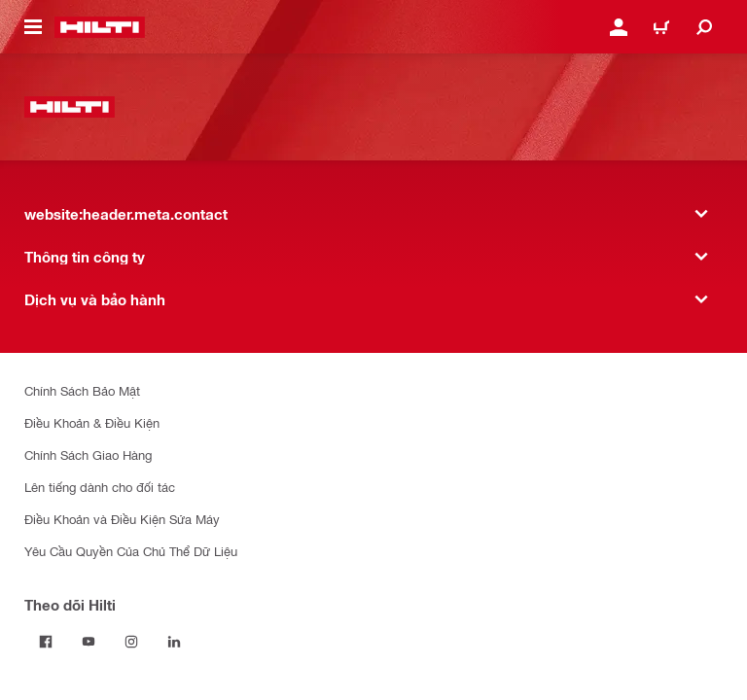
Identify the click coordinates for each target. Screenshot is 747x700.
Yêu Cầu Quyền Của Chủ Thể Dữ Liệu (131, 551)
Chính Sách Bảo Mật (82, 390)
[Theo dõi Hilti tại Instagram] (131, 642)
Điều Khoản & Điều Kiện (92, 422)
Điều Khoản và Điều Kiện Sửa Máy (122, 519)
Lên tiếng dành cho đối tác (100, 487)
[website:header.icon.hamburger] (33, 27)
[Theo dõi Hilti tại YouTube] (89, 642)
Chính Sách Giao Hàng (88, 455)
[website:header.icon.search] (704, 27)
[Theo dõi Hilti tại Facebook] (46, 642)
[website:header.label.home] (100, 27)
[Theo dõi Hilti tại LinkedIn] (174, 642)
